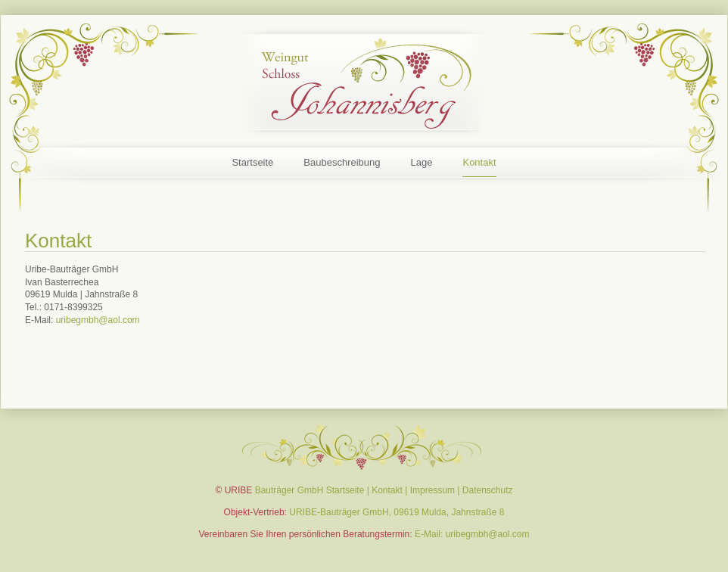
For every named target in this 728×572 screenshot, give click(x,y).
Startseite (252, 162)
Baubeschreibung (342, 162)
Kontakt (479, 162)
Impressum (432, 490)
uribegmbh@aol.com (98, 320)
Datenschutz (488, 490)
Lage (422, 162)
